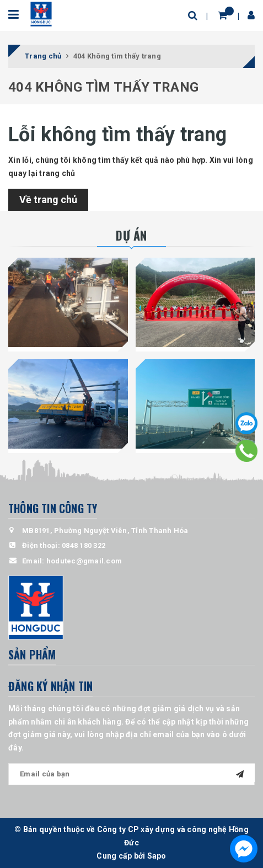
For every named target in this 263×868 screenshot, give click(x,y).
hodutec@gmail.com (84, 561)
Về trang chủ (48, 199)
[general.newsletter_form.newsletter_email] (131, 774)
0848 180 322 (84, 545)
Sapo (157, 856)
